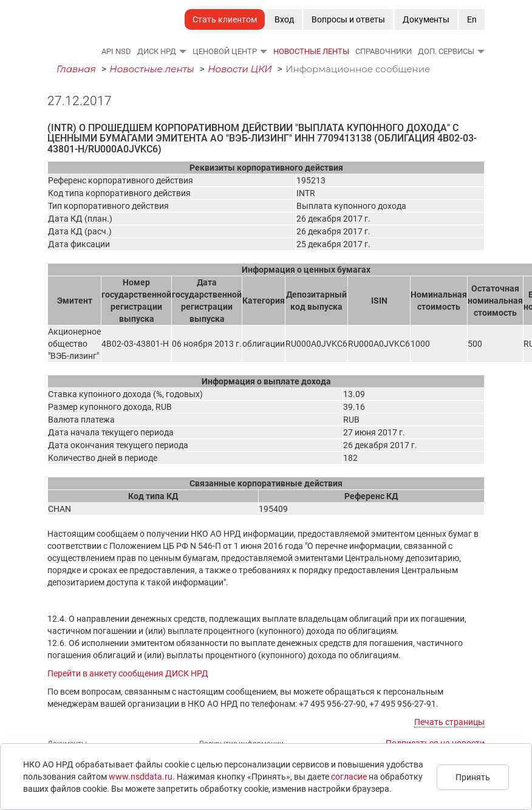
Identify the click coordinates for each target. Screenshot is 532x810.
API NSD (116, 51)
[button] (182, 51)
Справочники (384, 51)
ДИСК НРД (157, 51)
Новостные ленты (311, 51)
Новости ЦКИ (240, 69)
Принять (473, 777)
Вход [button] (284, 19)
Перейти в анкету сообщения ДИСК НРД (128, 673)
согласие (349, 777)
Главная (76, 69)
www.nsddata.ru (141, 777)
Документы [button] (426, 19)
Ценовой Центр (225, 51)
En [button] (472, 19)
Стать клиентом (225, 19)
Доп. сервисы (446, 51)
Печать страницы (449, 722)
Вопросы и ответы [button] (348, 19)
